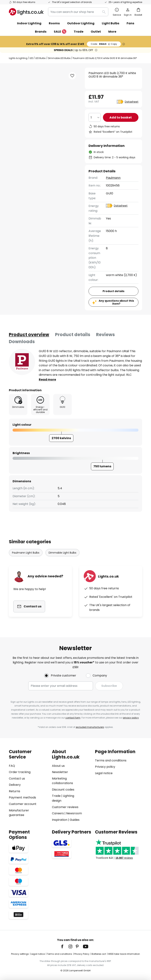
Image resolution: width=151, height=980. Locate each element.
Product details (73, 335)
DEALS (104, 44)
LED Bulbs (40, 58)
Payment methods (22, 797)
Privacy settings (20, 954)
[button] (72, 76)
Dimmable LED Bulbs (59, 58)
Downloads (22, 342)
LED (31, 58)
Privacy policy (105, 767)
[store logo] (26, 12)
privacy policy (131, 718)
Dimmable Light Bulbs (62, 553)
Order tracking (20, 772)
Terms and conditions (111, 760)
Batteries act (99, 954)
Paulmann (113, 178)
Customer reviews (65, 807)
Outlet (96, 32)
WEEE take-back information (124, 954)
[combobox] (78, 12)
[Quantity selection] (95, 117)
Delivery (15, 785)
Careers (58, 813)
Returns (15, 791)
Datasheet (132, 102)
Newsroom (74, 813)
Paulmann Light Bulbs (26, 553)
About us (58, 766)
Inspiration (60, 820)
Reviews (105, 335)
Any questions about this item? (116, 302)
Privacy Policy (82, 954)
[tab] (29, 335)
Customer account (23, 804)
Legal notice (104, 773)
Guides (75, 820)
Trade (79, 32)
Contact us (17, 778)
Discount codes (63, 790)
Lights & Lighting (18, 58)
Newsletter (60, 772)
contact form (73, 718)
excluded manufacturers (90, 727)
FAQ (12, 766)
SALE (60, 32)
